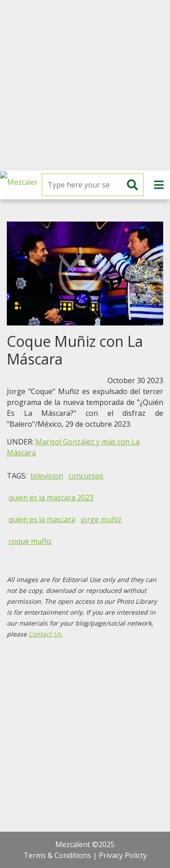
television (47, 476)
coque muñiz (30, 541)
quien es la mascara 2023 (51, 498)
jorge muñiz (101, 519)
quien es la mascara (42, 519)
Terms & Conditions (57, 855)
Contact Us (45, 634)
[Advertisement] (85, 85)
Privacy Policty (123, 855)
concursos (86, 476)
